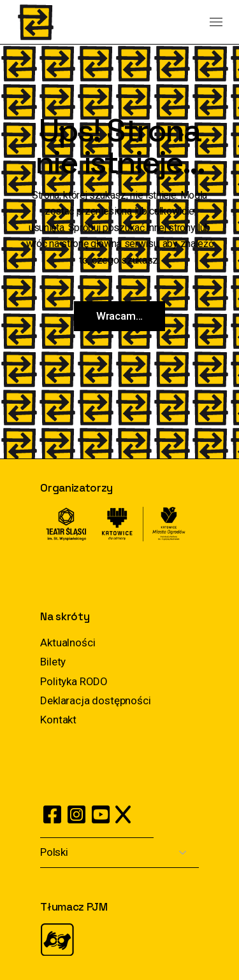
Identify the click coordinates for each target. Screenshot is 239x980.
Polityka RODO (74, 681)
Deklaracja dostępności (95, 700)
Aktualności (68, 643)
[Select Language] (119, 853)
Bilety (53, 662)
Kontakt (58, 720)
